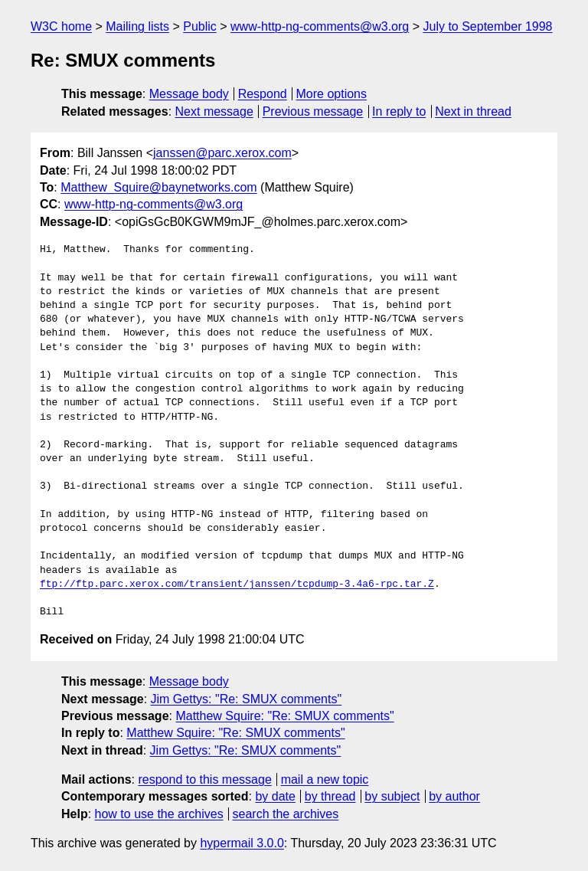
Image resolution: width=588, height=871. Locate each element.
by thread (330, 796)
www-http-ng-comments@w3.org (320, 26)
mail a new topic (325, 779)
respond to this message (204, 779)
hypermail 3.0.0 (242, 843)
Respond (263, 94)
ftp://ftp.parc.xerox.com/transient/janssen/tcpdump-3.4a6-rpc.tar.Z (237, 584)
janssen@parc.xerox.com (222, 153)
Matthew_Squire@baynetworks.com (158, 187)
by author (454, 796)
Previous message (313, 111)
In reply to (399, 111)
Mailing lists (137, 26)
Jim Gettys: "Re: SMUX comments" (247, 699)
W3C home (61, 26)
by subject (392, 796)
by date (275, 796)
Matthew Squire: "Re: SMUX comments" (284, 716)
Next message (214, 111)
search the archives (286, 814)
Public (200, 26)
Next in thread (473, 111)
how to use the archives (159, 814)
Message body (189, 94)
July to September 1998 (488, 26)
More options (332, 94)
